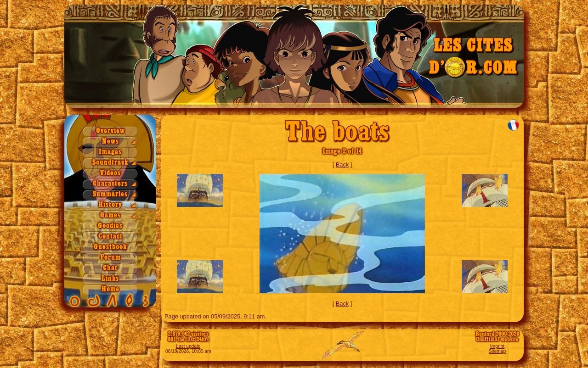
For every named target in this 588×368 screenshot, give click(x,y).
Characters (110, 184)
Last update (188, 346)
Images (110, 152)
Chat (110, 268)
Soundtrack (110, 163)
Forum (110, 258)
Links (110, 279)
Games (110, 215)
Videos (110, 173)
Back (342, 164)
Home (110, 289)
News (110, 142)
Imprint (497, 346)
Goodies (110, 226)
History (110, 205)
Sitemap (498, 351)
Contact (110, 237)
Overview (110, 131)
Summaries (110, 194)
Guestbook (110, 247)
